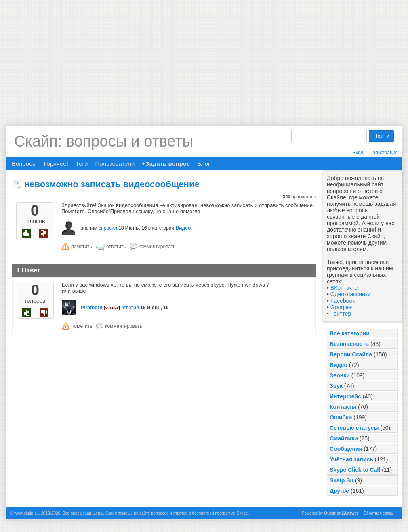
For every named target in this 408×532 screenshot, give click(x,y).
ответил (130, 308)
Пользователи (115, 164)
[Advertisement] (204, 57)
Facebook (343, 301)
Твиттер (341, 314)
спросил (108, 228)
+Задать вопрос (166, 164)
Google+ (341, 307)
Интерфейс (345, 396)
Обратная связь (378, 513)
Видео (339, 365)
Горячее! (56, 164)
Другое (339, 491)
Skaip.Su (342, 480)
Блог (204, 164)
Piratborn (91, 308)
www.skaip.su (26, 513)
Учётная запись (351, 459)
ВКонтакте (344, 288)
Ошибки (341, 417)
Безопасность (349, 344)
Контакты (343, 407)
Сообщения (346, 449)
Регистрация (384, 153)
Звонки (340, 375)
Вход (358, 153)
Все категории (350, 333)
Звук (336, 386)
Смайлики (344, 438)
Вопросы (24, 164)
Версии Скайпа (351, 354)
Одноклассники (351, 294)
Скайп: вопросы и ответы (104, 141)
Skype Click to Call (355, 470)
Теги (82, 164)
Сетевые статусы (354, 428)
